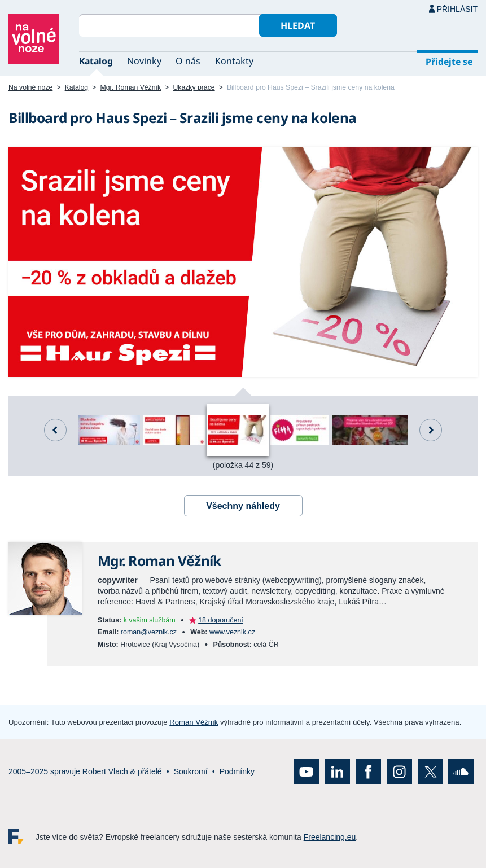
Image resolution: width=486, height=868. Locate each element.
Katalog (96, 61)
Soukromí (191, 771)
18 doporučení (221, 620)
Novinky (144, 61)
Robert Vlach (105, 771)
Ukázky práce (194, 87)
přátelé (150, 771)
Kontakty (234, 61)
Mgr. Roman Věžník (131, 87)
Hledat (298, 25)
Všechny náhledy (243, 506)
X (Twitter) (430, 772)
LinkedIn (337, 772)
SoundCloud (461, 772)
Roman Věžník (194, 722)
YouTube (306, 772)
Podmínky (237, 771)
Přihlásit (457, 9)
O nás (188, 61)
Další (431, 430)
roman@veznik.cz (149, 632)
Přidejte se (449, 62)
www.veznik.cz (232, 632)
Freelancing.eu (22, 837)
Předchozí (55, 430)
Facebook (368, 772)
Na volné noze (30, 87)
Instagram (399, 772)
